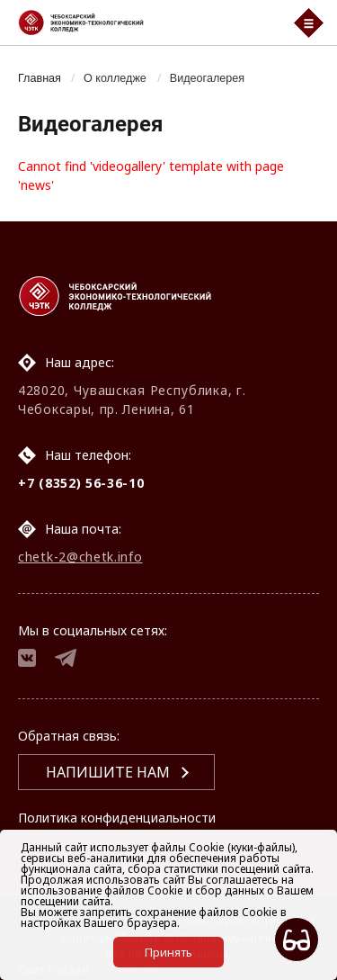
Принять (168, 952)
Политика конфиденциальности (117, 818)
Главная (40, 78)
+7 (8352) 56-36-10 (81, 483)
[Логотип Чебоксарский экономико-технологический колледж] (145, 22)
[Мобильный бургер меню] (309, 23)
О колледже (115, 78)
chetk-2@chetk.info (80, 557)
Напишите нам (108, 772)
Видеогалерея (207, 78)
